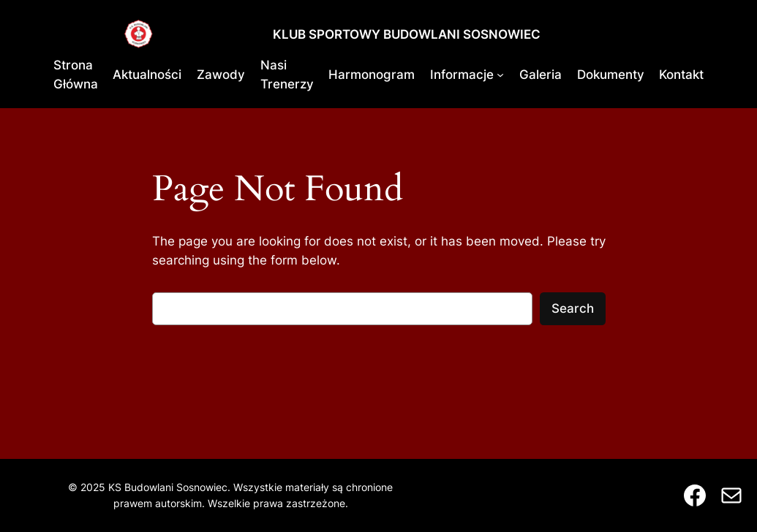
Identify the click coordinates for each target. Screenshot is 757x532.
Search (573, 308)
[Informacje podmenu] (500, 75)
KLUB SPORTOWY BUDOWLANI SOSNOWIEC (407, 34)
